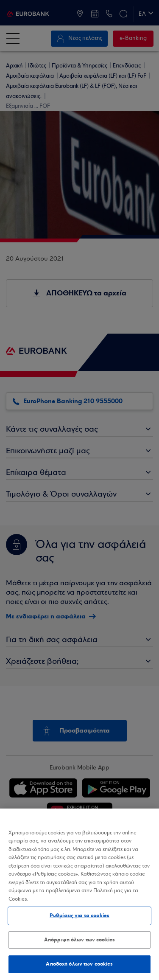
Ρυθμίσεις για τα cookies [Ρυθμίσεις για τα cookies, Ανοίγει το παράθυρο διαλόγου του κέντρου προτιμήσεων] (79, 915)
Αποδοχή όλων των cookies (79, 964)
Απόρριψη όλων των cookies (79, 940)
